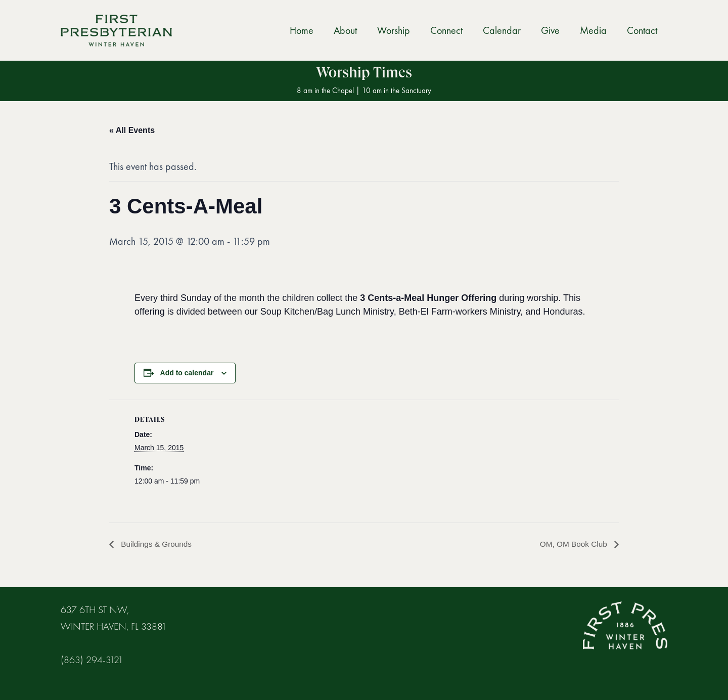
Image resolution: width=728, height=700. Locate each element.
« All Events (132, 130)
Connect (446, 30)
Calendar (502, 30)
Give (550, 30)
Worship (394, 30)
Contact (642, 30)
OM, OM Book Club (573, 544)
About (345, 30)
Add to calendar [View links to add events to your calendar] (187, 373)
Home (302, 30)
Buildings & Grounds (157, 544)
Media (593, 30)
